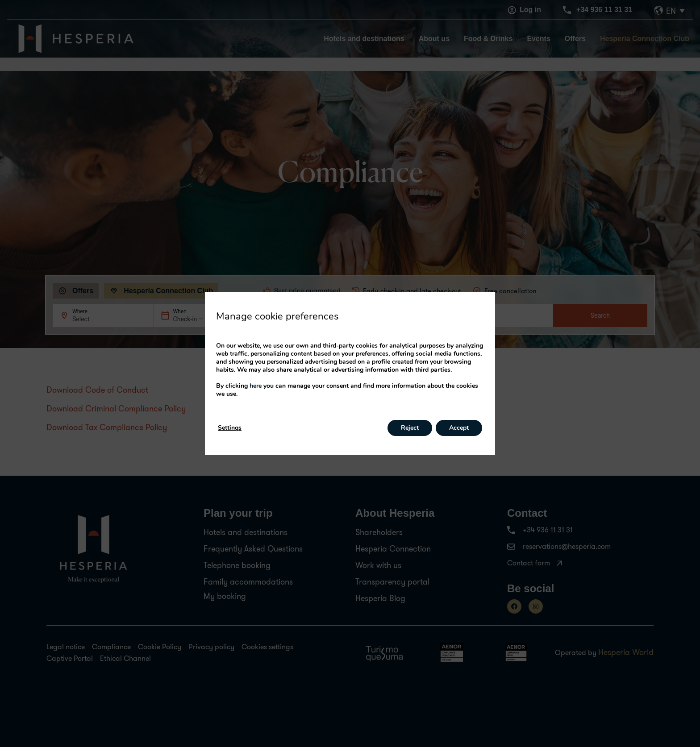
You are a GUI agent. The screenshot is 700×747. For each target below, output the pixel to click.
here (256, 386)
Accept (459, 428)
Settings (230, 428)
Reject (410, 428)
